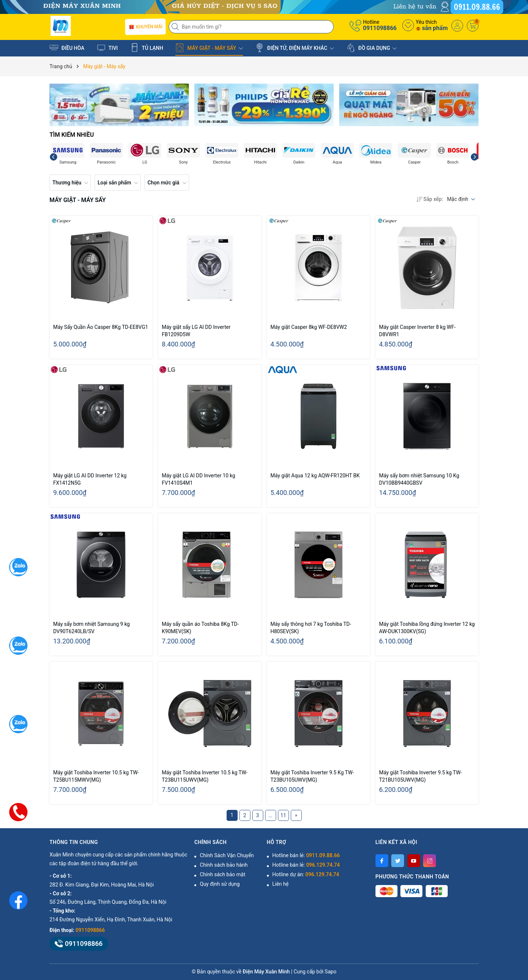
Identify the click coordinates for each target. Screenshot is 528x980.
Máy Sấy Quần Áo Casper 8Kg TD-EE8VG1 (101, 327)
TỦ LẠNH (147, 48)
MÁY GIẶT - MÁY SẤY (209, 48)
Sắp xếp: (430, 199)
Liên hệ (281, 884)
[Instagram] (430, 861)
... (270, 815)
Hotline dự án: (306, 874)
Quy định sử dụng (220, 884)
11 (283, 815)
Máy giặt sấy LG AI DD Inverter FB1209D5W (196, 331)
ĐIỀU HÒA (67, 48)
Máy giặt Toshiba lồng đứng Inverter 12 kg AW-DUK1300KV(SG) (427, 628)
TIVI (107, 48)
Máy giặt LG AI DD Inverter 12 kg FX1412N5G (90, 479)
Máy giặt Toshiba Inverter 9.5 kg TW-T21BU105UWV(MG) (421, 776)
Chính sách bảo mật (223, 874)
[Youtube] (414, 861)
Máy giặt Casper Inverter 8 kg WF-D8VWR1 (417, 331)
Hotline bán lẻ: (306, 855)
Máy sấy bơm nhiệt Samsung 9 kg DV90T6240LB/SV (91, 628)
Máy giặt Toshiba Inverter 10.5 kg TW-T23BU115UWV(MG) (205, 776)
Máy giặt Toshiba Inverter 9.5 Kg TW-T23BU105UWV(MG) (312, 776)
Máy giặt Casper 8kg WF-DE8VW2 (309, 327)
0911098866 (380, 28)
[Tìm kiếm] (176, 27)
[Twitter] (398, 861)
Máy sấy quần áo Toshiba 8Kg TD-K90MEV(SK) (200, 628)
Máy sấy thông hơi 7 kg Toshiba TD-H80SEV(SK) (311, 628)
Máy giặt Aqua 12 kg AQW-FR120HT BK (315, 476)
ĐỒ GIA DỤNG (372, 48)
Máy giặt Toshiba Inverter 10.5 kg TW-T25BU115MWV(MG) (96, 776)
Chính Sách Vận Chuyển (227, 855)
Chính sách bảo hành (224, 865)
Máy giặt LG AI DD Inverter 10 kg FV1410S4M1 (198, 479)
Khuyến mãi (145, 26)
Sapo (331, 972)
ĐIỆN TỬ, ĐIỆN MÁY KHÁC (295, 48)
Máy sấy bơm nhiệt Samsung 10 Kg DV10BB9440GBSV (419, 479)
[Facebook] (382, 861)
